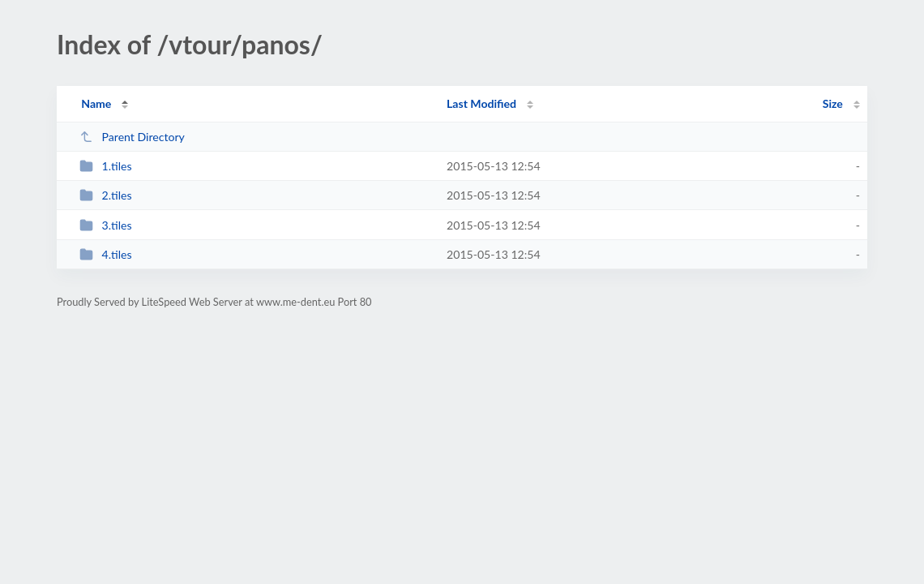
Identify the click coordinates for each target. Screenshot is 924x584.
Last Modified (481, 103)
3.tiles (105, 225)
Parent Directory (132, 137)
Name (96, 103)
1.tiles (105, 166)
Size (833, 103)
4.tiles (105, 254)
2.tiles (105, 195)
